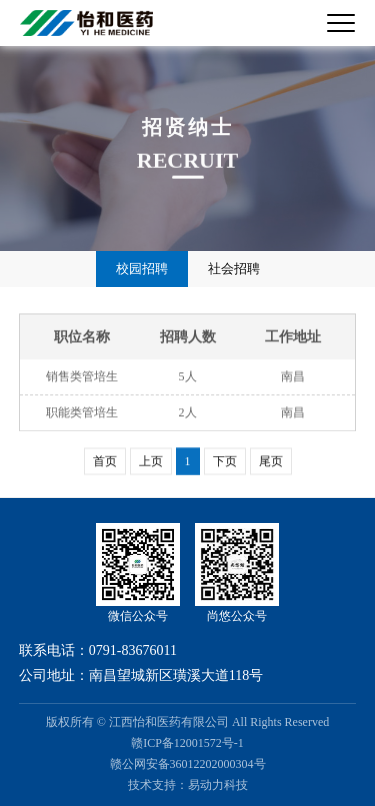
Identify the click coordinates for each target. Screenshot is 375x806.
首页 (105, 461)
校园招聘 (142, 268)
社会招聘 (234, 268)
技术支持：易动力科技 (188, 785)
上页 (151, 461)
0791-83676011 (133, 650)
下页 (225, 461)
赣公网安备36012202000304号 (188, 764)
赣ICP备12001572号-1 (187, 743)
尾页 (271, 461)
